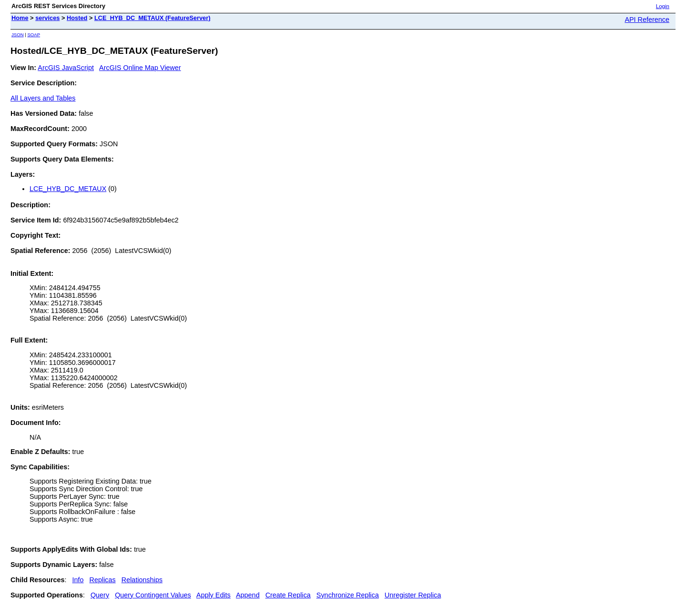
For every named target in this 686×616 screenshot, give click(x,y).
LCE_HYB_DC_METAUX (68, 189)
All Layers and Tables (43, 98)
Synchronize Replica (348, 595)
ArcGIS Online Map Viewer (140, 68)
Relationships (142, 580)
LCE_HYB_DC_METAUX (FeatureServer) (152, 18)
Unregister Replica (413, 595)
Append (248, 595)
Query (100, 595)
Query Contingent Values (153, 595)
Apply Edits (213, 595)
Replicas (103, 580)
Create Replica (288, 595)
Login (663, 6)
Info (78, 580)
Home (20, 18)
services (47, 18)
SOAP (34, 35)
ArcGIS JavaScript (66, 68)
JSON (18, 35)
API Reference (647, 20)
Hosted (77, 18)
